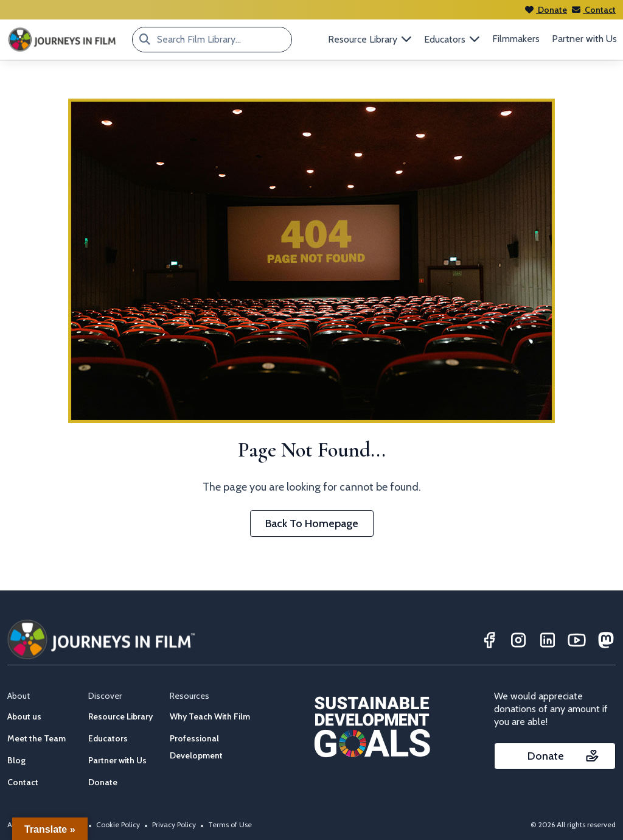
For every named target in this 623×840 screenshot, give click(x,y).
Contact (594, 10)
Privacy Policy (174, 824)
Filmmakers (516, 39)
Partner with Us (584, 39)
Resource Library (120, 716)
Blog (16, 760)
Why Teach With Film (210, 716)
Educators (108, 738)
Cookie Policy (118, 824)
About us (24, 716)
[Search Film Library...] (145, 40)
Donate (546, 10)
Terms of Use (230, 824)
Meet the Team (37, 738)
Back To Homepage (312, 523)
